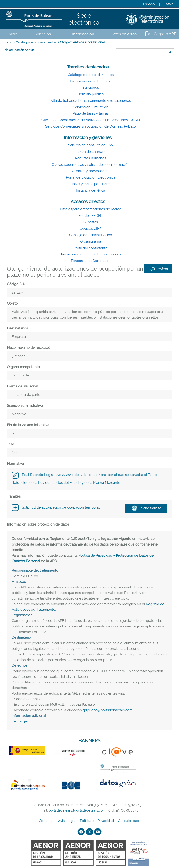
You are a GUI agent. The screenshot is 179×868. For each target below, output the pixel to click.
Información (83, 34)
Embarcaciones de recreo (91, 81)
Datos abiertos (124, 34)
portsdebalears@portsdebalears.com (77, 810)
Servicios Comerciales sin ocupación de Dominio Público (91, 126)
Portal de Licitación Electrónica (91, 177)
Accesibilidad (129, 821)
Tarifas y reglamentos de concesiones (91, 254)
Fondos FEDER (91, 216)
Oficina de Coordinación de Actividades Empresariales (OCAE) (91, 120)
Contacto (47, 821)
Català (169, 4)
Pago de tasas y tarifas (91, 113)
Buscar (115, 44)
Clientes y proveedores (91, 171)
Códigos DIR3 (91, 228)
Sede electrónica (84, 19)
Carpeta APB (165, 34)
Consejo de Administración (91, 235)
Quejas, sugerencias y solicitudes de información (91, 165)
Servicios (43, 34)
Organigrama (91, 241)
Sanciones (91, 88)
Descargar (20, 721)
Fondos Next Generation (91, 261)
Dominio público (91, 94)
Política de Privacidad (97, 821)
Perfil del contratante (91, 248)
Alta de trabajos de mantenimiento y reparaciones (91, 101)
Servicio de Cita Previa (91, 107)
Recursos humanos (91, 158)
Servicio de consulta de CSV (91, 145)
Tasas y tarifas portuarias (91, 184)
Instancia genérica (91, 190)
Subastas (91, 222)
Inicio (12, 34)
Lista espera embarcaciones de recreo (91, 209)
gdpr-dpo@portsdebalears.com (108, 710)
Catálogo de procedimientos (36, 42)
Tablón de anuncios (91, 152)
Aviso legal (67, 821)
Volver (159, 269)
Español (149, 4)
